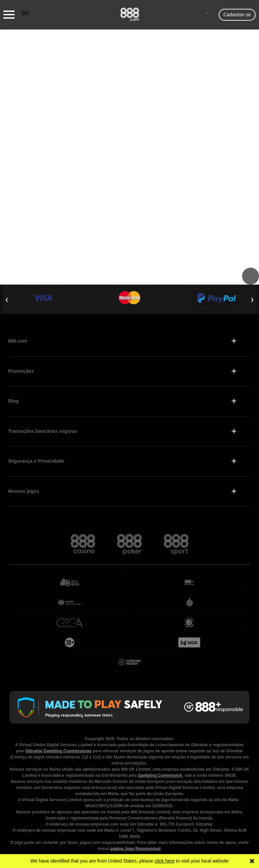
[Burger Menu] (9, 15)
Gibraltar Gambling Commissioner (59, 751)
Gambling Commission (160, 775)
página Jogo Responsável (135, 849)
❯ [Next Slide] (252, 300)
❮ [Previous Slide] (7, 300)
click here (164, 861)
